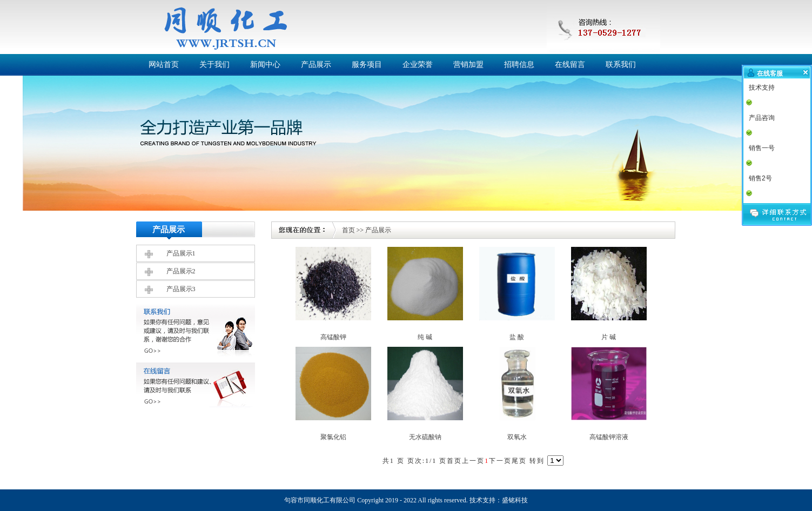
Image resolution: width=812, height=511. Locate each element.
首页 (348, 230)
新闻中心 (265, 65)
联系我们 (621, 65)
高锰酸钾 (333, 337)
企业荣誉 (418, 65)
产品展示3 (181, 289)
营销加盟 (468, 65)
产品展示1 (181, 253)
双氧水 (517, 437)
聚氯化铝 (333, 437)
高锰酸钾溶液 (609, 437)
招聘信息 (519, 65)
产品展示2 (181, 271)
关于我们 (214, 65)
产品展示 (316, 65)
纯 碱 (425, 337)
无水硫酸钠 (425, 437)
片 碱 (609, 337)
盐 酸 (517, 337)
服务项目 (367, 65)
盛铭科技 (515, 500)
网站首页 (164, 65)
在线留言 (570, 65)
